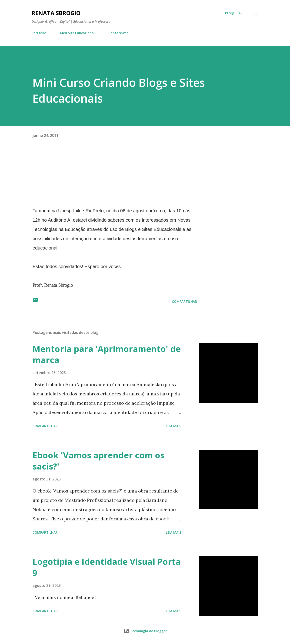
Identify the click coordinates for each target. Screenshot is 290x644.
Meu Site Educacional (77, 33)
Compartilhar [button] (184, 301)
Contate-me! (119, 33)
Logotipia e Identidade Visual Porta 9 (107, 567)
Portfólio (39, 33)
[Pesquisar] (234, 13)
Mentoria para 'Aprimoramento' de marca (107, 354)
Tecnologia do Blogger (145, 631)
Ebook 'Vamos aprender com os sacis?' (98, 461)
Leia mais (173, 426)
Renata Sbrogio (56, 13)
